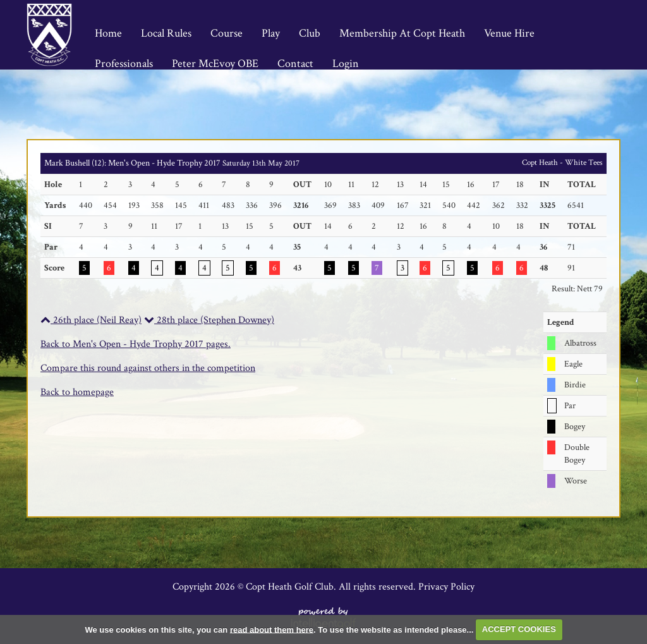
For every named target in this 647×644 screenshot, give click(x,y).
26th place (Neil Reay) (91, 320)
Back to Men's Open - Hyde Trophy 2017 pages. (136, 344)
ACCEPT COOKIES (519, 629)
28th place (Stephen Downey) (209, 320)
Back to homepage (77, 392)
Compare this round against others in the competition (148, 368)
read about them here (272, 629)
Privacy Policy (446, 587)
